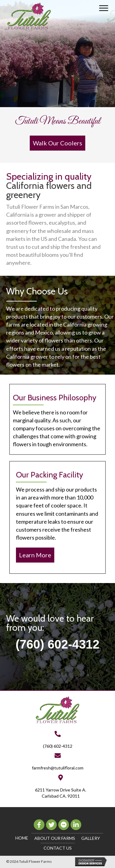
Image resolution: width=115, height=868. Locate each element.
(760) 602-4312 (58, 644)
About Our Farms (55, 838)
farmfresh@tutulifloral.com (58, 768)
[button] (104, 8)
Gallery (91, 838)
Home (22, 838)
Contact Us (58, 848)
